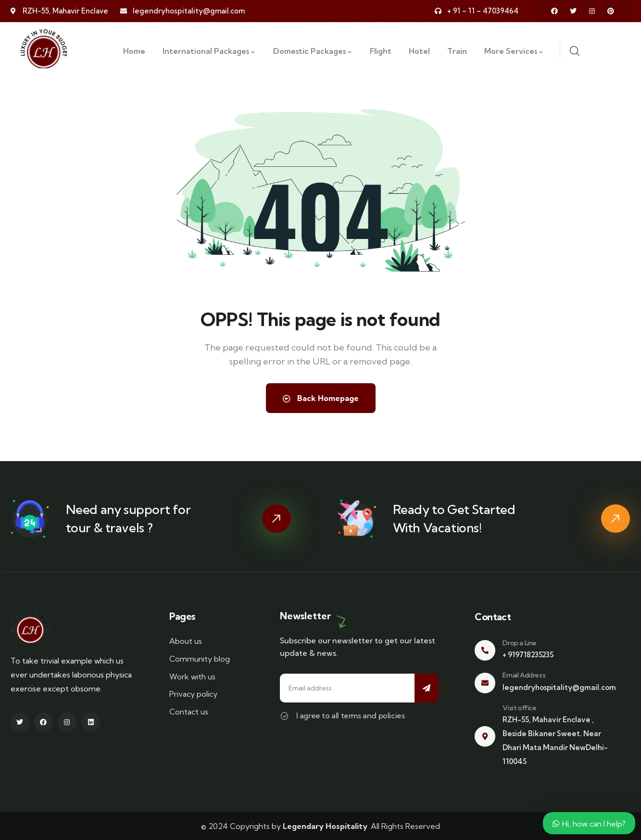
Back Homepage (321, 398)
